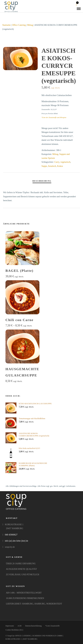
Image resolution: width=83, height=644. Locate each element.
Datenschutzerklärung (33, 626)
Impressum (10, 626)
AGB (19, 626)
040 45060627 (11, 535)
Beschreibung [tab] (42, 181)
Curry (57, 162)
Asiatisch (52, 166)
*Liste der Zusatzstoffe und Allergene (54, 117)
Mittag (30, 25)
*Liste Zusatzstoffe (52, 626)
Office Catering (19, 25)
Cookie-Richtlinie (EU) (14, 630)
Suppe (44, 166)
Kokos (60, 166)
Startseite (6, 25)
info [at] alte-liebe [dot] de (16, 541)
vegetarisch (65, 162)
